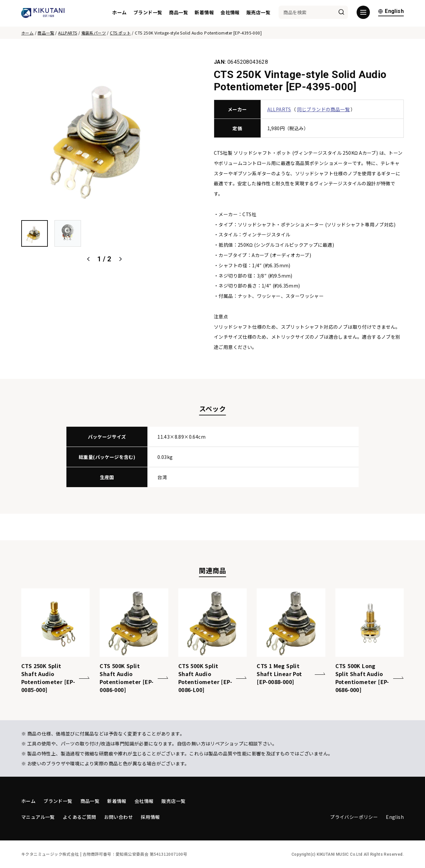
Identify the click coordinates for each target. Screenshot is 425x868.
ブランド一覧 (148, 13)
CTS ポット (120, 33)
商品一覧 (179, 13)
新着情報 (204, 13)
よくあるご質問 (80, 817)
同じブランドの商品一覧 (323, 109)
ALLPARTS (68, 33)
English (391, 12)
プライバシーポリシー (354, 817)
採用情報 (150, 817)
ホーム (119, 13)
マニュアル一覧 (38, 817)
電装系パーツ (94, 33)
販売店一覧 (258, 13)
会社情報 (230, 13)
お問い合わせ (119, 817)
